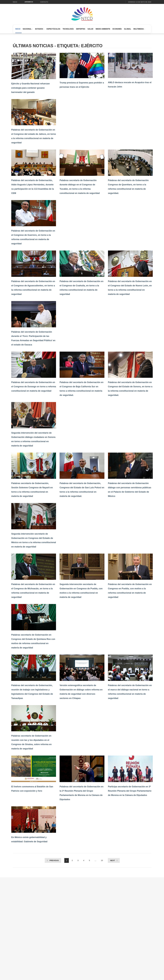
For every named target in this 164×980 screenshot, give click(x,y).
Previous (54, 860)
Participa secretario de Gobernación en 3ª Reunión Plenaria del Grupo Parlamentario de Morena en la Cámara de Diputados (130, 791)
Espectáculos (53, 29)
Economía (117, 29)
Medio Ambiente (103, 29)
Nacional (27, 29)
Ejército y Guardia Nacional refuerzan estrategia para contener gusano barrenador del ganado (30, 88)
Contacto (44, 2)
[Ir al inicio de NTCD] (82, 14)
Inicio (15, 2)
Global (128, 29)
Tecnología (68, 29)
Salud (90, 29)
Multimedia (139, 29)
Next (113, 860)
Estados (39, 29)
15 (102, 860)
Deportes (81, 29)
